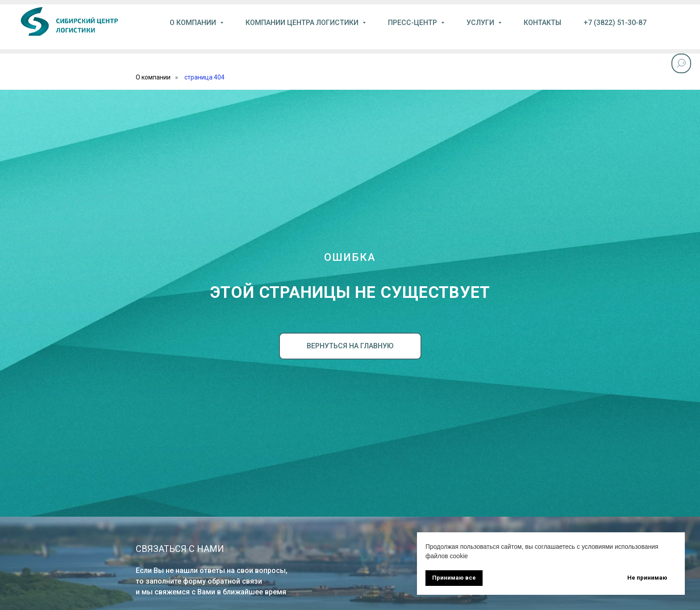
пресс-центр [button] (413, 23)
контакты (542, 23)
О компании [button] (194, 23)
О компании (153, 77)
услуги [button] (481, 23)
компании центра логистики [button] (303, 23)
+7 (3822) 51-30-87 (615, 23)
